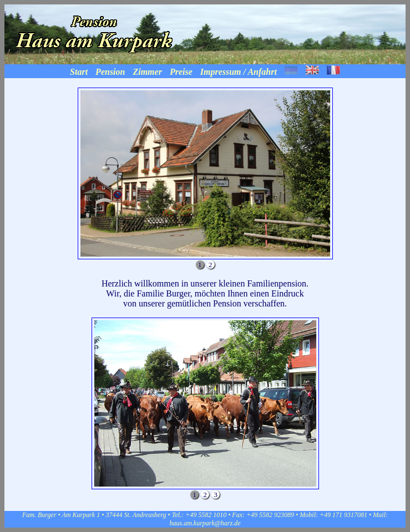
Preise (181, 72)
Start (79, 72)
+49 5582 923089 (270, 515)
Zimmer (147, 72)
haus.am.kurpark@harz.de (205, 523)
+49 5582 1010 (207, 515)
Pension (110, 72)
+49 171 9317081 (343, 515)
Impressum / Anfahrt (239, 72)
